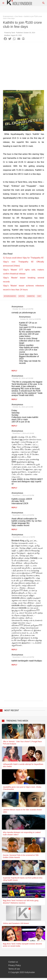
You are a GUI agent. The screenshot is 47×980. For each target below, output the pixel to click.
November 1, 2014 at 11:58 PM (24, 537)
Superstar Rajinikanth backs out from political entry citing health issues (23, 879)
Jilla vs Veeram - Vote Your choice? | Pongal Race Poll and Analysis (22, 743)
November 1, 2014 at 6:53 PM (23, 515)
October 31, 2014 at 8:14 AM (23, 407)
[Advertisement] (23, 67)
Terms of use (14, 969)
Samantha (31, 296)
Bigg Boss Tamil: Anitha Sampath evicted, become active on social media (22, 945)
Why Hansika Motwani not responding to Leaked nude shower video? (22, 833)
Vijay (39, 296)
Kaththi (21, 296)
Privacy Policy (15, 965)
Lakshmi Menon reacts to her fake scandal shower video (22, 811)
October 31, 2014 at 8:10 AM (23, 378)
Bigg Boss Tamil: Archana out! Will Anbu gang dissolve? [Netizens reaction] (21, 902)
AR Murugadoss (10, 296)
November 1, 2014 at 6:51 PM (23, 495)
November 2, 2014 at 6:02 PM (23, 657)
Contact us (13, 962)
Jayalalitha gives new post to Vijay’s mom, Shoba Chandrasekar (22, 788)
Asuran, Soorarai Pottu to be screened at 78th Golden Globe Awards (21, 856)
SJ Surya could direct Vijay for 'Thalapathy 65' (23, 258)
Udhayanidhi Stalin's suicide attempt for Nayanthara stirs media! (23, 765)
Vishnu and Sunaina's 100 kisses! (16, 923)
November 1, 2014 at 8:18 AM (23, 433)
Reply (14, 371)
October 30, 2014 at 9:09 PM (30, 319)
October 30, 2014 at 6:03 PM (23, 309)
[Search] (43, 3)
